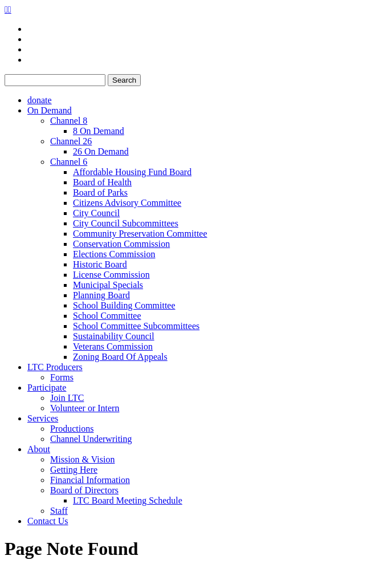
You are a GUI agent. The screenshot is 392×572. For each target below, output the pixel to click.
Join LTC (67, 398)
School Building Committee (124, 305)
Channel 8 (69, 121)
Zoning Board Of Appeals (120, 357)
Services (43, 418)
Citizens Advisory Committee (127, 203)
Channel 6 (69, 162)
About (39, 449)
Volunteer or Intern (85, 408)
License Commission (111, 275)
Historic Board (100, 264)
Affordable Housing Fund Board (132, 172)
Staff (59, 511)
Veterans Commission (113, 346)
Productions (72, 429)
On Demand (50, 110)
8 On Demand (99, 131)
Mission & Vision (82, 459)
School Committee (107, 316)
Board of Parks (100, 192)
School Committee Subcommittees (136, 326)
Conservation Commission (121, 244)
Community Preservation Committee (140, 234)
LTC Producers (55, 367)
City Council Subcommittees (126, 223)
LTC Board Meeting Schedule (128, 500)
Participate (47, 388)
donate (40, 100)
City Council (96, 213)
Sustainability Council (114, 336)
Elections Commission (114, 254)
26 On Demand (101, 151)
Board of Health (102, 182)
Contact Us (48, 521)
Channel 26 (71, 141)
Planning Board (101, 295)
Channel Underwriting (91, 439)
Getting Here (74, 470)
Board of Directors (84, 490)
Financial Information (90, 480)
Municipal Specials (108, 285)
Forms (62, 377)
